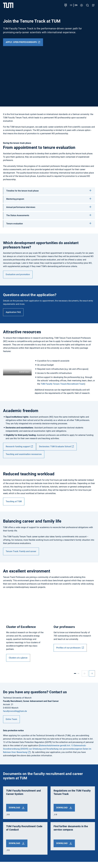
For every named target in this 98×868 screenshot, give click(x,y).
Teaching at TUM (14, 501)
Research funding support (18, 447)
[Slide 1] (75, 673)
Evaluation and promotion (18, 274)
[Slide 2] (78, 673)
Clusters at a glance (18, 658)
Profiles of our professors (69, 648)
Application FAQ (13, 312)
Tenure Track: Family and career (21, 551)
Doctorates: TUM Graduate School (55, 447)
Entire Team (11, 719)
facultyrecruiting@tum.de (15, 711)
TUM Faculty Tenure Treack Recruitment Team (62, 384)
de (71, 5)
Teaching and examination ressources (24, 454)
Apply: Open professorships (22, 42)
